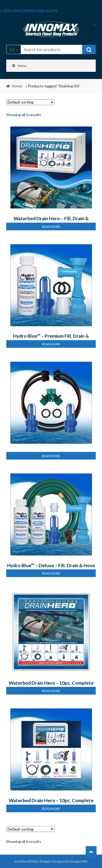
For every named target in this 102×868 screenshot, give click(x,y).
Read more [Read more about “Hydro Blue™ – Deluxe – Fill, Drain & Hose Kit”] (51, 573)
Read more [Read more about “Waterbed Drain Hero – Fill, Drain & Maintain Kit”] (51, 227)
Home (17, 86)
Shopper (45, 861)
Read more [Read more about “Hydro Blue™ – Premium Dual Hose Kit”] (51, 456)
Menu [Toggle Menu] (19, 66)
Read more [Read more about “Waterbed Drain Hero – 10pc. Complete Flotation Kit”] (51, 691)
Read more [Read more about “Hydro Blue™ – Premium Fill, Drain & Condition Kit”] (51, 344)
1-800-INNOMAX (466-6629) (29, 11)
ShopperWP (79, 861)
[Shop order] (30, 102)
